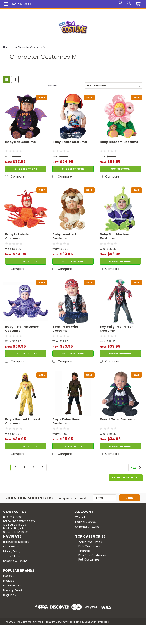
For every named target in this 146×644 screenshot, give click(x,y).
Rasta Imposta (13, 585)
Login (79, 522)
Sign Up (91, 522)
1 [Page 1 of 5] (7, 467)
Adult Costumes (90, 542)
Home (7, 47)
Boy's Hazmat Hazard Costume (23, 421)
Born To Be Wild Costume (65, 329)
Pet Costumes (89, 559)
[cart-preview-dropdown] (138, 4)
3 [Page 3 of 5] (24, 467)
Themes (84, 551)
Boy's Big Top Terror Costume (116, 329)
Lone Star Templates (97, 622)
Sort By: (52, 85)
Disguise (9, 581)
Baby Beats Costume (70, 142)
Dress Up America (14, 590)
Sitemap (38, 622)
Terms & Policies (13, 556)
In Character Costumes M (30, 47)
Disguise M (10, 595)
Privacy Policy (12, 551)
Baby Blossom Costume (119, 142)
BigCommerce (64, 622)
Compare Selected (126, 478)
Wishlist (80, 517)
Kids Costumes (89, 546)
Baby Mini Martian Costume (114, 236)
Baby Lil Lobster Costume (18, 236)
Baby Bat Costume (20, 142)
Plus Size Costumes (92, 555)
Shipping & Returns (87, 527)
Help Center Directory (16, 542)
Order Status (11, 547)
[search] (119, 4)
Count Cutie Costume (118, 419)
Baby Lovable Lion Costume (67, 236)
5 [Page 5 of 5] (43, 467)
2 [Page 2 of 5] (15, 467)
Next (137, 468)
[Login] (128, 4)
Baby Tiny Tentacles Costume (22, 329)
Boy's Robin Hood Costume (66, 421)
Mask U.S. (9, 576)
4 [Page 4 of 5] (33, 467)
